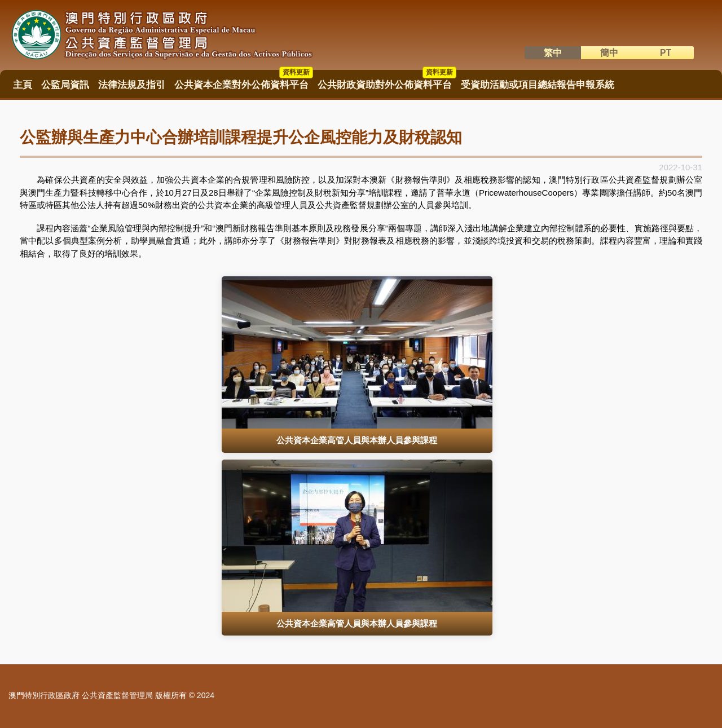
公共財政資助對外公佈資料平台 (387, 81)
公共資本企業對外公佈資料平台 (244, 81)
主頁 (23, 85)
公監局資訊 (65, 85)
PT (666, 53)
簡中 (609, 53)
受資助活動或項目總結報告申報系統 (538, 85)
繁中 (553, 53)
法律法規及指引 (132, 85)
